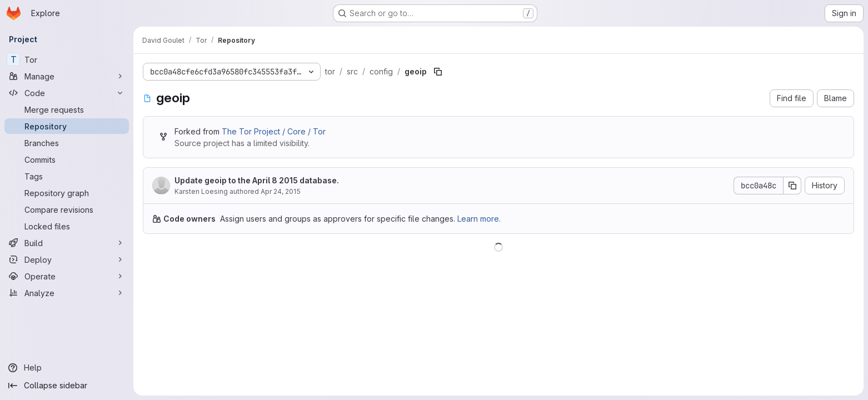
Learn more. (479, 219)
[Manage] (67, 76)
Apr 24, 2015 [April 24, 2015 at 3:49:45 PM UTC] (281, 191)
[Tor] (67, 59)
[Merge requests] (67, 109)
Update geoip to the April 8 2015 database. (257, 180)
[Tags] (67, 176)
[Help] (67, 368)
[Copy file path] (438, 72)
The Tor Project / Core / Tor (274, 131)
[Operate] (67, 276)
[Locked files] (67, 226)
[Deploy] (67, 259)
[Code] (67, 93)
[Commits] (67, 159)
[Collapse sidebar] (67, 386)
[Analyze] (67, 293)
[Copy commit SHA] (792, 186)
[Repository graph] (67, 193)
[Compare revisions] (67, 209)
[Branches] (67, 143)
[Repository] (67, 126)
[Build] (67, 243)
